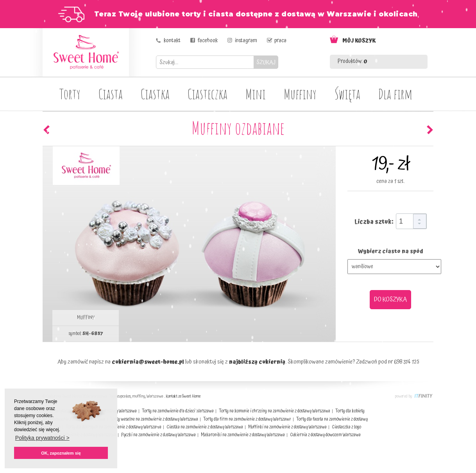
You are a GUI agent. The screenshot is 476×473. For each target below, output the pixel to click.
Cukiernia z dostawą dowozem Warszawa (325, 435)
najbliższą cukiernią (257, 362)
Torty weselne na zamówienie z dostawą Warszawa (154, 419)
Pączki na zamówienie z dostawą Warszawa (158, 435)
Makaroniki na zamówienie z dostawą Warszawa (243, 435)
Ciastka (155, 94)
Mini (256, 94)
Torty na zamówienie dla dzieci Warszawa (178, 411)
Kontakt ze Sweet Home (183, 396)
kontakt (172, 41)
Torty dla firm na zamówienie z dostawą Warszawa (247, 419)
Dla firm (395, 94)
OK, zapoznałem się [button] (61, 453)
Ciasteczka (208, 94)
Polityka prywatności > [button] (42, 438)
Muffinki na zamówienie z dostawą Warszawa (287, 427)
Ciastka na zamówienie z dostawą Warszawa (205, 427)
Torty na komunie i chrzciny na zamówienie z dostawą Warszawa (275, 411)
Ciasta (111, 94)
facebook (208, 41)
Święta (347, 94)
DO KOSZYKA (390, 299)
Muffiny (300, 94)
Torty (70, 94)
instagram (246, 41)
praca (280, 41)
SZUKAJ (266, 62)
